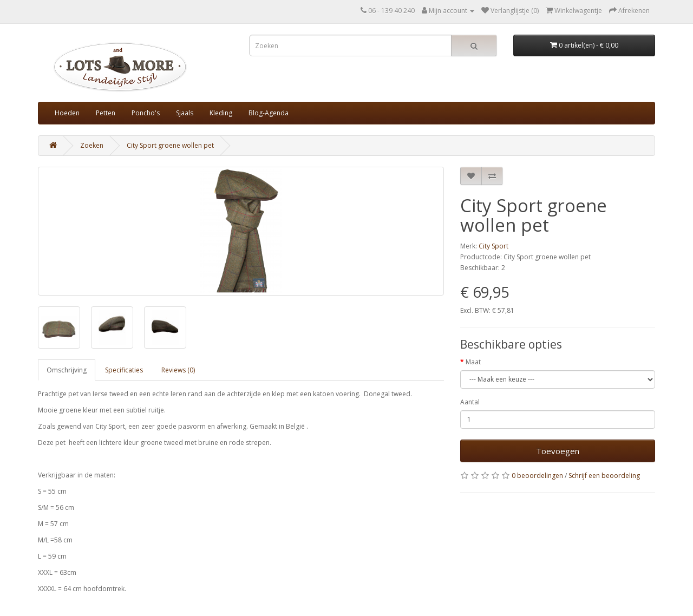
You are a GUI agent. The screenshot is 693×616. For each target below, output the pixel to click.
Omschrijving (67, 370)
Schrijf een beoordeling (604, 476)
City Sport (493, 246)
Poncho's (146, 113)
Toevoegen (558, 451)
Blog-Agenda (269, 113)
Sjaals (185, 113)
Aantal (470, 402)
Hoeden (67, 113)
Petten (106, 113)
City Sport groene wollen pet (170, 145)
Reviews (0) (178, 370)
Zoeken (92, 145)
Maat (473, 362)
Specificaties (124, 370)
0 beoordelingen (537, 476)
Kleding (221, 113)
